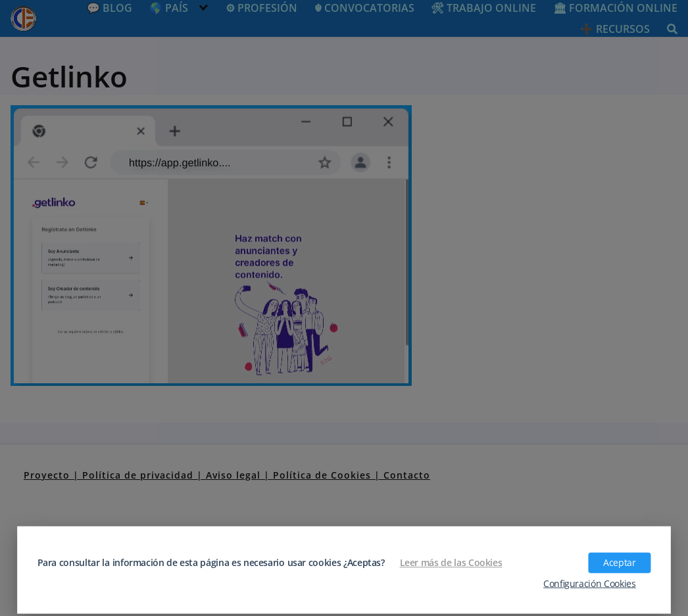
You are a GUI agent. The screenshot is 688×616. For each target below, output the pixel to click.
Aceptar (619, 563)
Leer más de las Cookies (451, 563)
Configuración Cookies (590, 583)
